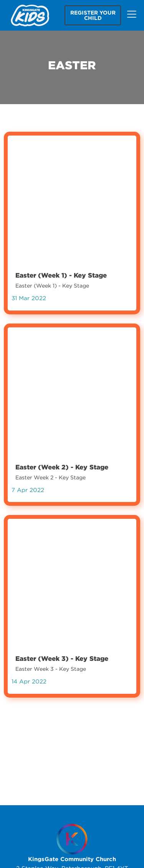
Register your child (93, 15)
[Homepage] (72, 839)
